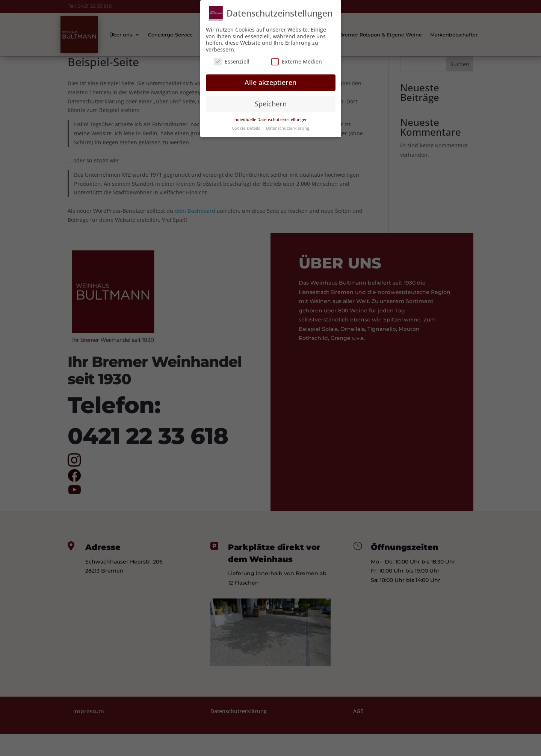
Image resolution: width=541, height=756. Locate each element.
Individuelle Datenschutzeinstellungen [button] (270, 115)
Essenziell (232, 57)
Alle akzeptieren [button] (270, 79)
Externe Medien (297, 57)
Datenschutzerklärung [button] (288, 124)
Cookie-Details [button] (246, 124)
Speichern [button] (271, 100)
